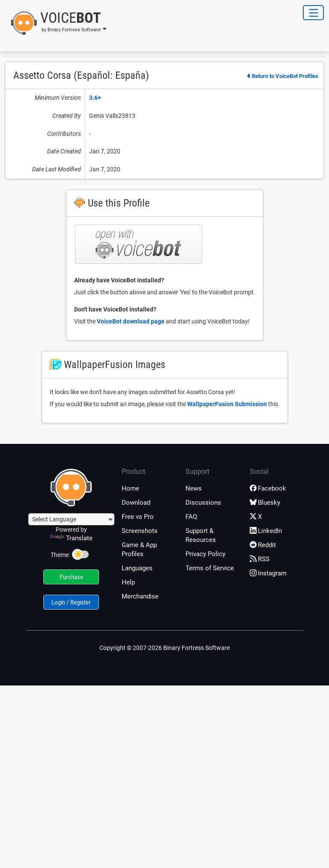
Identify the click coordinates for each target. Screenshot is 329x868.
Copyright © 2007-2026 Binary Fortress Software (164, 648)
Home (130, 488)
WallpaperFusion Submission (227, 404)
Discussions (203, 503)
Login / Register (71, 602)
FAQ (191, 517)
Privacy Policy (205, 554)
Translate (71, 538)
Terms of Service (210, 568)
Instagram (268, 573)
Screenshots (140, 531)
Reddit (263, 545)
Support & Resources (201, 535)
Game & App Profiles (139, 549)
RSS (260, 559)
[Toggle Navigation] (313, 13)
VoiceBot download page (131, 321)
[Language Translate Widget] (71, 519)
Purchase (71, 577)
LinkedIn (266, 531)
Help (128, 582)
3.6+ (95, 98)
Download (136, 503)
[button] (56, 23)
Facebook (268, 488)
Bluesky (265, 503)
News (194, 488)
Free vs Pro (138, 517)
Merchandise (140, 596)
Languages (137, 568)
